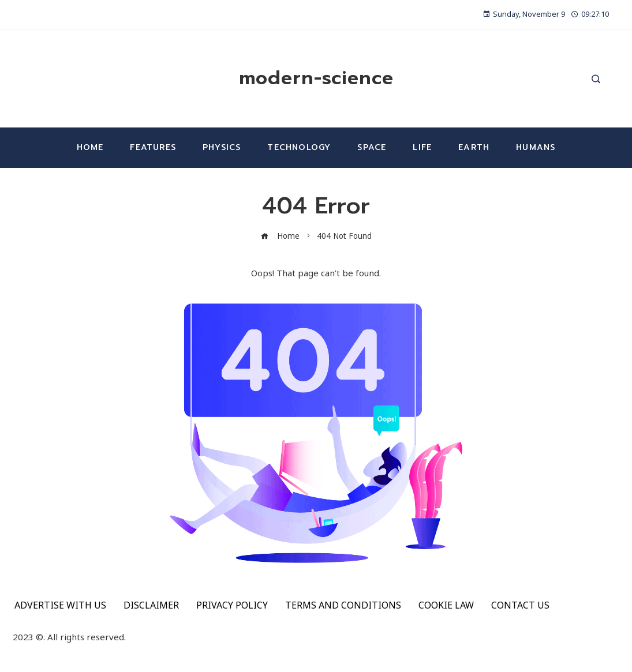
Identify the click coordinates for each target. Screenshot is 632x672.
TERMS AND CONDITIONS (343, 605)
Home (90, 147)
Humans (536, 147)
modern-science (316, 78)
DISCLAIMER (151, 605)
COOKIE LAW (446, 605)
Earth (474, 147)
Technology (299, 147)
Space (372, 147)
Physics (222, 147)
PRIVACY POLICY (232, 605)
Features (153, 147)
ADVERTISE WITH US (60, 605)
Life (422, 147)
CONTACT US (520, 605)
